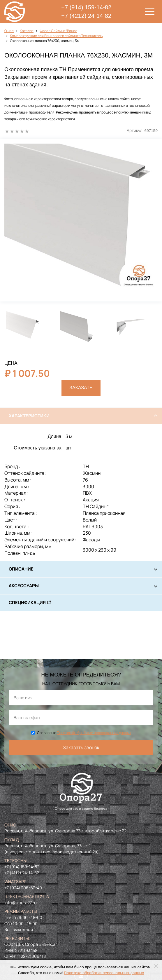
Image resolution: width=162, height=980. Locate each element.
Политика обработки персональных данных (104, 973)
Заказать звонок (81, 747)
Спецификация (27, 603)
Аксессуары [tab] (24, 586)
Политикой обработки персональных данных (94, 733)
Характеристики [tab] (29, 416)
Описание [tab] (21, 569)
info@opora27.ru (21, 903)
